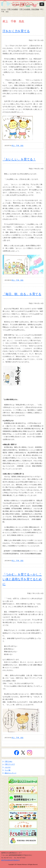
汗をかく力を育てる (16, 31)
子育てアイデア (10, 764)
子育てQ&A (8, 761)
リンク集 (7, 770)
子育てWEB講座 (13, 9)
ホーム (3, 9)
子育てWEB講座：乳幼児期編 (29, 9)
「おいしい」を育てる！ (19, 159)
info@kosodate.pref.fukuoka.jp (10, 860)
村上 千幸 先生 (18, 146)
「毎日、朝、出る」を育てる (22, 294)
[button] (42, 4)
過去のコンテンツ (10, 773)
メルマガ (7, 767)
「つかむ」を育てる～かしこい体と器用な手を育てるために (22, 579)
